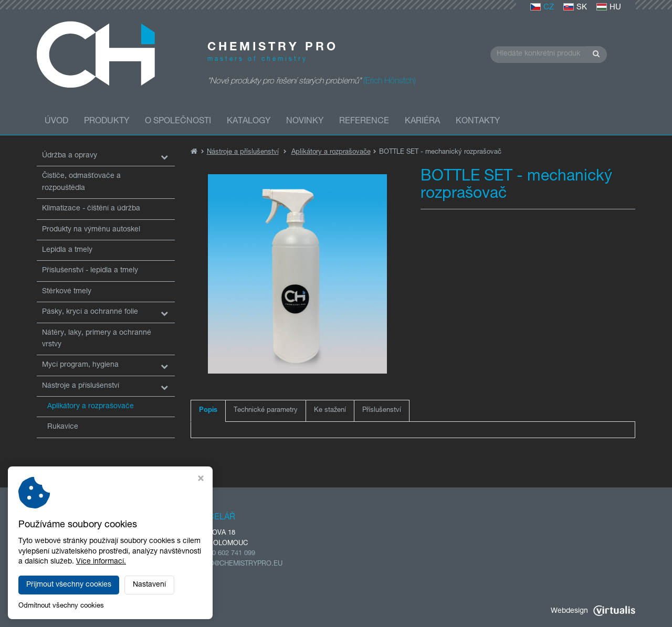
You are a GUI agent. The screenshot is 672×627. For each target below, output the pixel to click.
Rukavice (63, 427)
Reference (364, 122)
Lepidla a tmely (67, 250)
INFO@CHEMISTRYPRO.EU (241, 564)
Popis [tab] (208, 411)
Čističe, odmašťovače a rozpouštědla (81, 182)
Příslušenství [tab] (382, 411)
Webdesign (593, 611)
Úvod (56, 122)
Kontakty (478, 122)
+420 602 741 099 (228, 554)
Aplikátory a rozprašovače (91, 407)
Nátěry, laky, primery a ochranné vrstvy (97, 339)
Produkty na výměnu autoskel (91, 230)
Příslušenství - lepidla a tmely (90, 271)
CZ (542, 8)
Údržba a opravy (70, 156)
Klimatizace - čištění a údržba (91, 209)
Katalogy (249, 122)
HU (609, 8)
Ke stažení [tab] (330, 411)
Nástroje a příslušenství (81, 386)
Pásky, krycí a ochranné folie (90, 312)
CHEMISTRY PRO (130, 611)
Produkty (107, 122)
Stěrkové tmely (67, 292)
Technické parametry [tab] (266, 411)
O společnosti (178, 122)
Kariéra (422, 122)
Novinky (305, 122)
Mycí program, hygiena (80, 365)
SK (575, 8)
